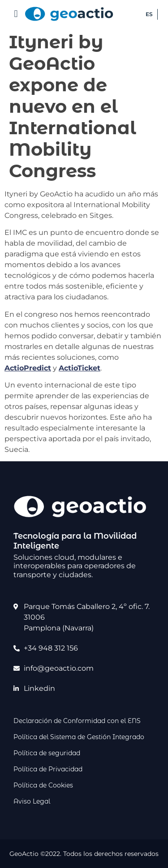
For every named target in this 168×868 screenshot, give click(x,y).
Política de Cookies (43, 785)
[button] (16, 14)
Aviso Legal (32, 801)
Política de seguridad (47, 753)
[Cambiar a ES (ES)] (149, 14)
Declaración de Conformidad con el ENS (77, 721)
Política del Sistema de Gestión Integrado (79, 737)
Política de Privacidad (48, 769)
